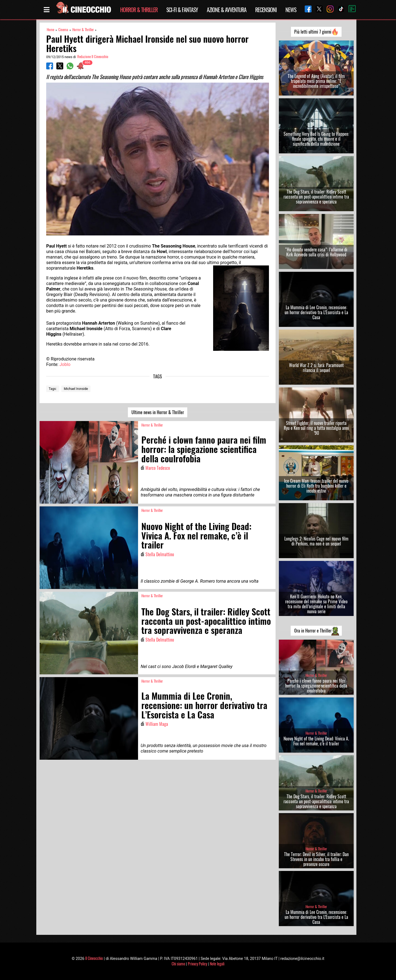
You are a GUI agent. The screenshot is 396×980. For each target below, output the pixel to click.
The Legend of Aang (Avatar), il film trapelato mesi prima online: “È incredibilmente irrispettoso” (316, 81)
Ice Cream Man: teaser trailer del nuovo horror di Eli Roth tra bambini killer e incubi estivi (316, 486)
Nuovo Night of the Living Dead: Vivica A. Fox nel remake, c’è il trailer (316, 741)
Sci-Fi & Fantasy (182, 10)
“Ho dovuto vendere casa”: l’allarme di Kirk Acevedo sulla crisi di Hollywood (316, 252)
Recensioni (266, 10)
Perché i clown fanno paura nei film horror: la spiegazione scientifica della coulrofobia (316, 686)
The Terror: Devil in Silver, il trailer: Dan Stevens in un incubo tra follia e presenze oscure (316, 859)
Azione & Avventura (227, 10)
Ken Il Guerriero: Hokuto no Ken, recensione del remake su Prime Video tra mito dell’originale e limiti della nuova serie (316, 604)
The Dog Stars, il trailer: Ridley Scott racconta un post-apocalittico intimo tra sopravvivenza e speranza (316, 197)
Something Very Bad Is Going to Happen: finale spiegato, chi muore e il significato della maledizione (316, 139)
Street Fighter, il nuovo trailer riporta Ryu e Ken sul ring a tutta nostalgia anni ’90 (316, 428)
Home (50, 30)
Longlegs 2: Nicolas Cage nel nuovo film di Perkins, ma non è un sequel (316, 541)
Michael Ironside (76, 389)
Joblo (65, 364)
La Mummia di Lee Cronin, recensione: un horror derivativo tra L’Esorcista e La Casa (316, 312)
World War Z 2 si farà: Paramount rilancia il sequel (316, 368)
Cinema (63, 30)
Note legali (217, 964)
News (291, 10)
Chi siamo (178, 964)
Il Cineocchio (94, 958)
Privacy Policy (197, 964)
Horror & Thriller (139, 10)
